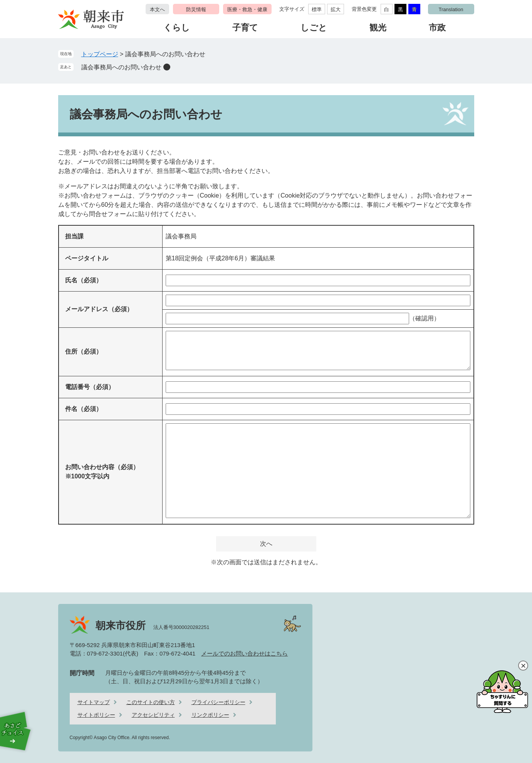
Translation (451, 9)
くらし (177, 28)
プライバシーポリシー (218, 702)
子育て (245, 28)
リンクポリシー (210, 715)
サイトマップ (94, 702)
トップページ (100, 54)
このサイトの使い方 (151, 702)
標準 (317, 9)
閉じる (523, 666)
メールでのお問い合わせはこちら (244, 653)
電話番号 (90, 387)
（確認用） (425, 318)
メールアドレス (99, 309)
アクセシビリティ (153, 715)
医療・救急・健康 (247, 9)
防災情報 (196, 9)
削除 (167, 67)
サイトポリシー (96, 715)
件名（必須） (84, 409)
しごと (314, 28)
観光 (378, 28)
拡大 (336, 9)
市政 (437, 28)
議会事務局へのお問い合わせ (121, 67)
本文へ (157, 9)
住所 (84, 351)
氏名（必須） (84, 280)
